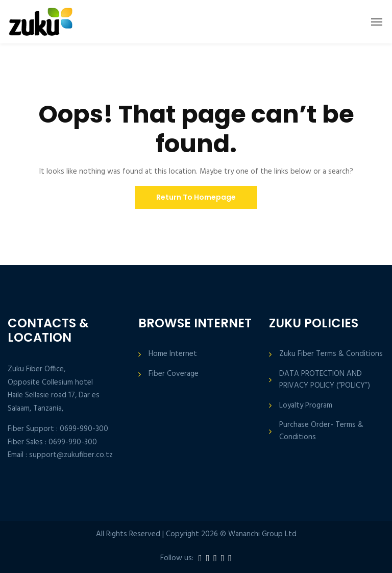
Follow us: (177, 558)
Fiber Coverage (174, 374)
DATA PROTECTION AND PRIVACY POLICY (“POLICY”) (325, 380)
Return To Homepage (196, 197)
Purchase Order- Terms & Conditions (321, 431)
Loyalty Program (306, 406)
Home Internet (173, 354)
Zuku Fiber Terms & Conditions (331, 354)
